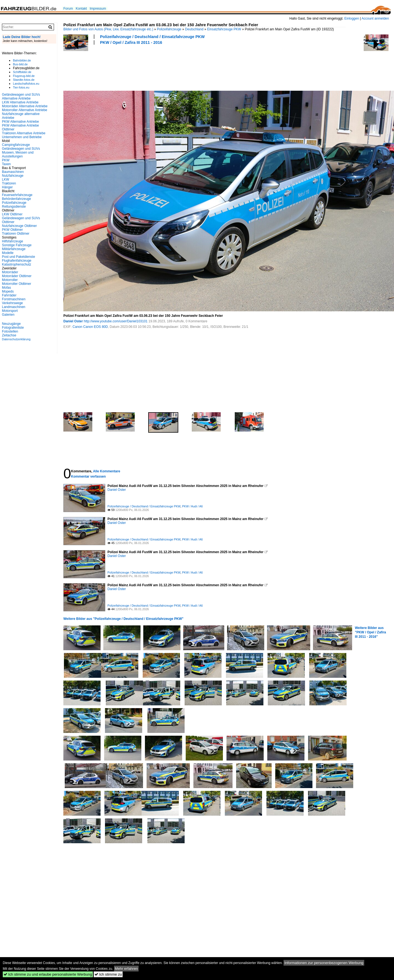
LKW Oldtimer (12, 214)
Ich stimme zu (108, 974)
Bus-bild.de (20, 64)
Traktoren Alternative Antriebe (24, 133)
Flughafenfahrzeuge (17, 261)
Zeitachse (9, 335)
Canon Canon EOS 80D (90, 327)
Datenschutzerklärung (16, 339)
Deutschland (194, 29)
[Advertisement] (164, 67)
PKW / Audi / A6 (192, 506)
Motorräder (10, 272)
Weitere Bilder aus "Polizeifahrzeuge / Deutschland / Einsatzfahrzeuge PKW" (123, 619)
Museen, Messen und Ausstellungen (18, 154)
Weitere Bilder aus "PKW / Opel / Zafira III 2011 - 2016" (370, 632)
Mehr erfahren (126, 969)
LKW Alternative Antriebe (20, 102)
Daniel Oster (73, 321)
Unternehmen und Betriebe (22, 137)
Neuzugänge (11, 324)
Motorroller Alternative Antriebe (25, 110)
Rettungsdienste (14, 207)
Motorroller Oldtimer (17, 284)
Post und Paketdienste (18, 257)
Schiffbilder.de (22, 72)
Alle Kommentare (106, 471)
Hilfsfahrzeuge (13, 241)
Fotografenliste (13, 328)
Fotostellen (10, 331)
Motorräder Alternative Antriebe (25, 106)
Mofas (6, 288)
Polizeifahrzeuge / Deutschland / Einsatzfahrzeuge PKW (152, 37)
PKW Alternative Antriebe (20, 122)
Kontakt (81, 9)
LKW (6, 180)
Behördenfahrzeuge (16, 199)
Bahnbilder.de (22, 60)
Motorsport (10, 311)
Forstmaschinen (14, 299)
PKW (6, 160)
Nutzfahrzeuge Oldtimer (19, 226)
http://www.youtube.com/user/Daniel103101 (116, 321)
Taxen (6, 164)
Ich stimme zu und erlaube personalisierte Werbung (48, 974)
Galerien (8, 315)
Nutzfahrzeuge (13, 176)
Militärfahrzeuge (14, 249)
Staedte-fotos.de (24, 80)
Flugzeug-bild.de (24, 76)
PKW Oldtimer (12, 230)
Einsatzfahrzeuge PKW (224, 29)
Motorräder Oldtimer (17, 276)
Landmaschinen (14, 307)
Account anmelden (375, 18)
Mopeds (8, 291)
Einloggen (352, 18)
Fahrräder (9, 295)
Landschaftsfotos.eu (26, 84)
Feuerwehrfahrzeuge (17, 195)
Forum (68, 9)
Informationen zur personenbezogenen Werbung (324, 963)
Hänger (7, 187)
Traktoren (9, 183)
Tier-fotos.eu (21, 87)
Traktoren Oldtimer (16, 234)
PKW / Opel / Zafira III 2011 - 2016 (131, 42)
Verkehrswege (12, 303)
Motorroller (10, 280)
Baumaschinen (13, 172)
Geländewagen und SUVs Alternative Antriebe (21, 97)
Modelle (8, 253)
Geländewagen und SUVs (21, 149)
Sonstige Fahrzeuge (17, 245)
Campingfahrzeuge (16, 145)
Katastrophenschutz (17, 264)
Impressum (98, 9)
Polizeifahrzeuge (169, 29)
